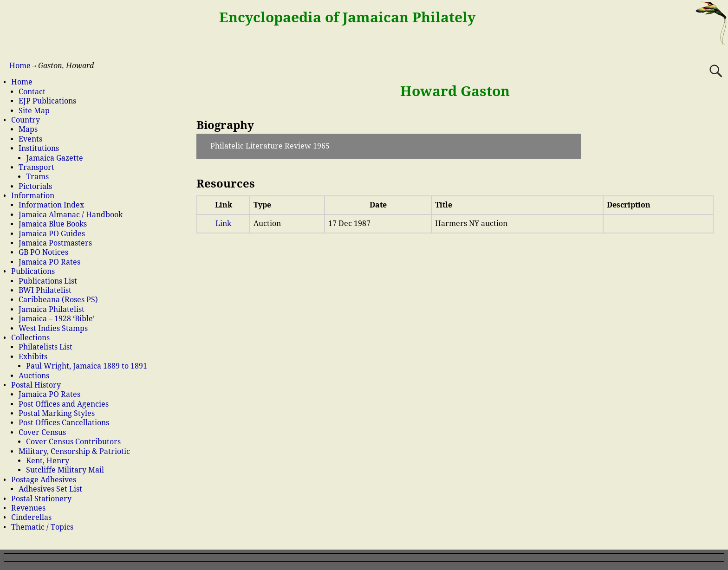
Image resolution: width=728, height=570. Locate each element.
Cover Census (42, 432)
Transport (36, 167)
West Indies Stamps (53, 328)
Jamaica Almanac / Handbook (71, 215)
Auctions (34, 376)
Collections (30, 338)
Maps (28, 129)
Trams (37, 177)
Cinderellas (31, 517)
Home (20, 66)
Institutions (39, 148)
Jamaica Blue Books (53, 224)
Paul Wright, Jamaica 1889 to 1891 (87, 366)
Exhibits (33, 357)
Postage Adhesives (44, 480)
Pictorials (35, 186)
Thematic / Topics (42, 527)
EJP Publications (47, 101)
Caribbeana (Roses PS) (58, 300)
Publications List (48, 281)
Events (30, 139)
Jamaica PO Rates (49, 262)
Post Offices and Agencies (64, 404)
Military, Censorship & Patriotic (74, 451)
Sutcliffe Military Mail (65, 470)
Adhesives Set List (50, 489)
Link (223, 223)
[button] (388, 146)
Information (33, 196)
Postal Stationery (41, 499)
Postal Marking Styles (57, 413)
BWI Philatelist (45, 290)
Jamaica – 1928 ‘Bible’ (57, 319)
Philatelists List (45, 347)
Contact (32, 92)
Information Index (51, 205)
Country (26, 120)
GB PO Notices (43, 252)
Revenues (28, 508)
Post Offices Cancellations (64, 423)
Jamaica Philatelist (52, 309)
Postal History (36, 385)
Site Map (34, 111)
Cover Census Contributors (73, 442)
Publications (33, 271)
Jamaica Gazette (55, 158)
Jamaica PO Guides (52, 234)
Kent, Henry (48, 461)
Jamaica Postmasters (55, 243)
